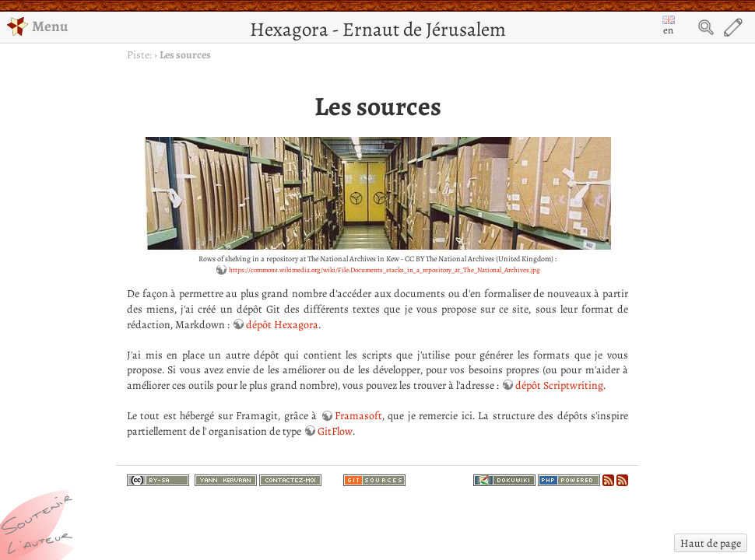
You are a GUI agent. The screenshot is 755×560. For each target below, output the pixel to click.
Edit (733, 27)
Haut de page (711, 543)
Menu (37, 26)
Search (706, 27)
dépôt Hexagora (282, 325)
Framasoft (358, 416)
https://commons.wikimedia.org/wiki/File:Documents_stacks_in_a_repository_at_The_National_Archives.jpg (385, 270)
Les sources (185, 55)
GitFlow (335, 431)
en (669, 26)
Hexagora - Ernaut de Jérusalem (378, 29)
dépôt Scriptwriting (559, 385)
